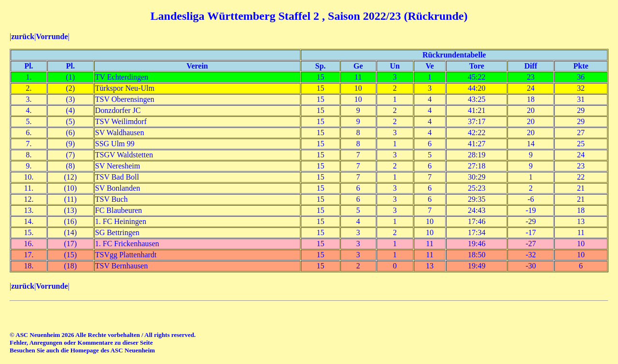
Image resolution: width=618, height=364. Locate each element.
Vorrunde (52, 36)
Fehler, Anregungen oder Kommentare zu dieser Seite (81, 343)
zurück (23, 36)
